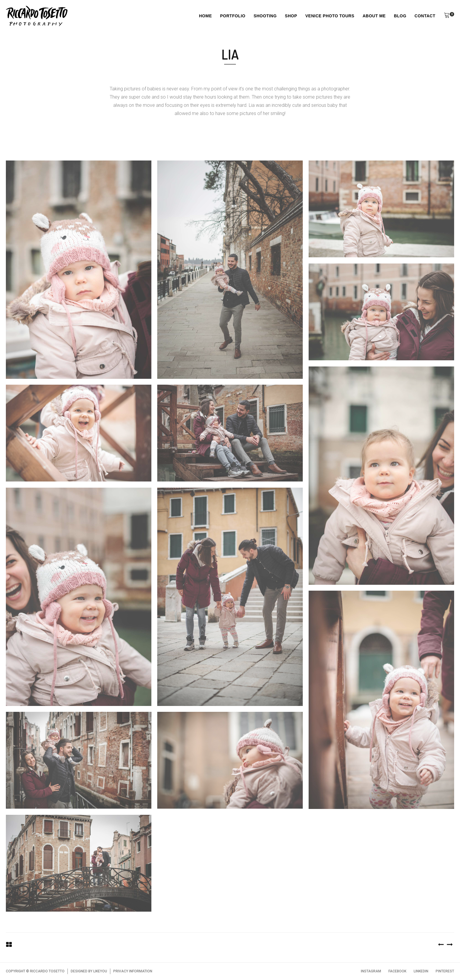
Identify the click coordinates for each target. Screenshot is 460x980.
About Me (374, 16)
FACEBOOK (397, 971)
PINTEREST (445, 971)
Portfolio (233, 16)
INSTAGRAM (371, 971)
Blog (400, 16)
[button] (447, 16)
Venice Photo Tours (330, 16)
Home (205, 16)
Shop (291, 16)
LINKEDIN (421, 971)
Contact (425, 16)
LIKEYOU (100, 971)
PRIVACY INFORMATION (133, 971)
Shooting (265, 16)
